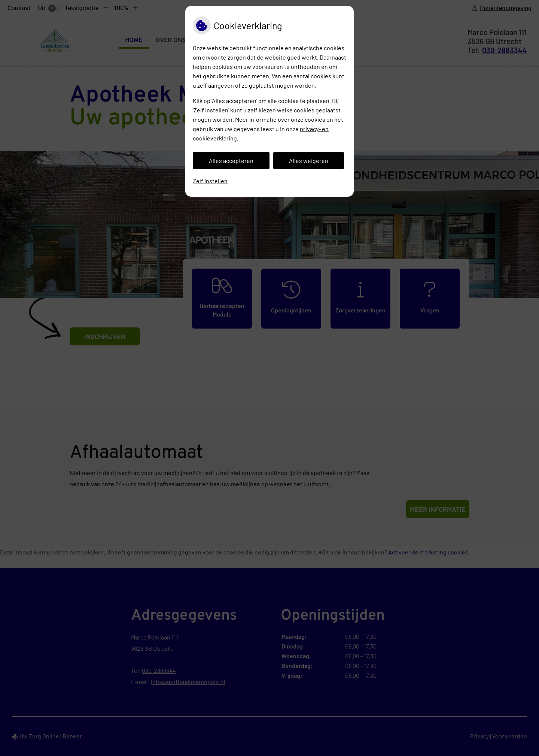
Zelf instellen (210, 181)
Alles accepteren (231, 161)
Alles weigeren (309, 161)
